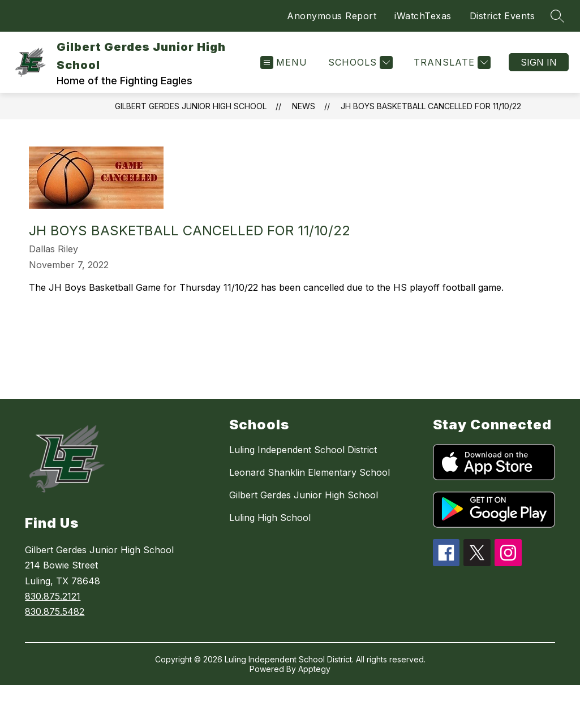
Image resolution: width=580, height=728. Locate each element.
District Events (502, 16)
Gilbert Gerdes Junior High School (191, 106)
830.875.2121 (53, 596)
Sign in (539, 62)
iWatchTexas (423, 16)
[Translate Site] (451, 63)
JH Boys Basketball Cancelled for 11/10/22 (431, 106)
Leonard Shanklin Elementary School (310, 472)
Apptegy (314, 669)
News (304, 106)
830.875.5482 (55, 611)
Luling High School (270, 518)
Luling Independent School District (303, 450)
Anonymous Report (332, 16)
